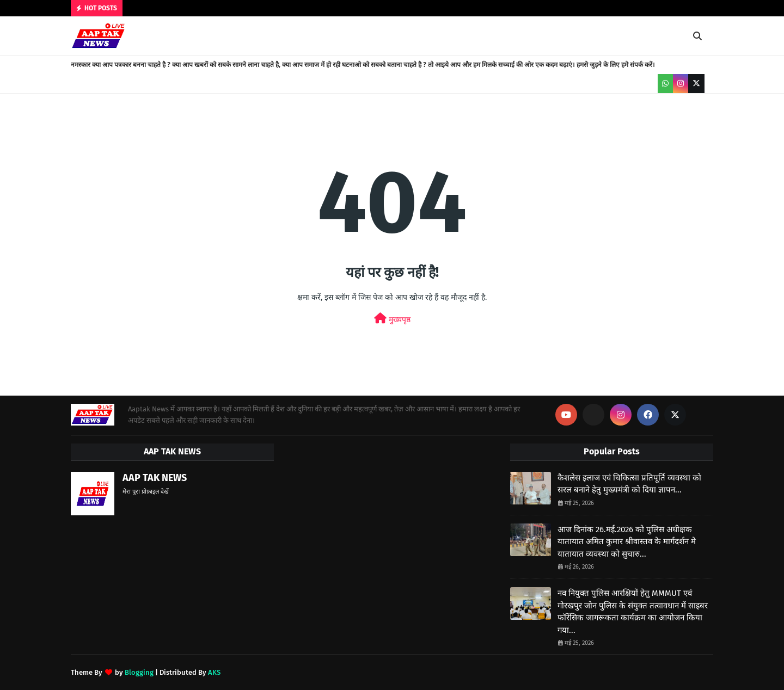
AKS (214, 672)
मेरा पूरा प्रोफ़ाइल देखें (146, 492)
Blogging (139, 672)
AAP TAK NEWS (155, 478)
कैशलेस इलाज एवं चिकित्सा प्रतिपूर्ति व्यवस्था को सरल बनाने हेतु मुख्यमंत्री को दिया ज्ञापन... (629, 484)
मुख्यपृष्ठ (392, 319)
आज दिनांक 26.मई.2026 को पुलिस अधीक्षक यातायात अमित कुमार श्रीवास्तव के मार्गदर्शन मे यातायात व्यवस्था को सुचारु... (627, 542)
